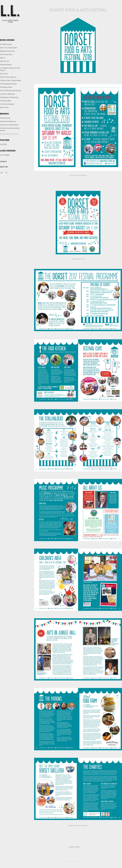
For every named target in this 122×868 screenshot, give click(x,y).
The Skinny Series (6, 87)
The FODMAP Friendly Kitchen (11, 91)
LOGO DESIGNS (8, 151)
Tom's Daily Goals (6, 55)
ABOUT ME (4, 167)
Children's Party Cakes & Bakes (10, 81)
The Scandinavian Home (8, 84)
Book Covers (4, 108)
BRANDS (4, 114)
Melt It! (3, 58)
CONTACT (3, 162)
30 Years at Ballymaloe (7, 94)
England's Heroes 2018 (7, 51)
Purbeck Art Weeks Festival (9, 125)
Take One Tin (4, 61)
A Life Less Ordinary (7, 104)
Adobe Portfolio (77, 861)
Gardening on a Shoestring (9, 97)
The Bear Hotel (5, 118)
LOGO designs (5, 155)
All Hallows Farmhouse (8, 121)
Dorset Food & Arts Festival (9, 134)
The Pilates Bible (6, 101)
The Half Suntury (6, 44)
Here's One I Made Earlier (9, 48)
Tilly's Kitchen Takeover (8, 77)
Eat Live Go (4, 74)
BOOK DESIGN (7, 40)
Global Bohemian (6, 65)
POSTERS (5, 140)
